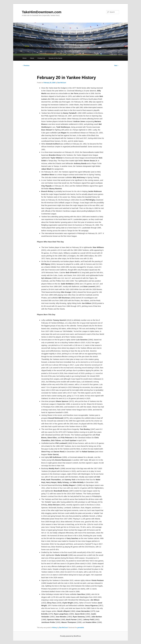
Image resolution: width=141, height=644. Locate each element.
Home (24, 58)
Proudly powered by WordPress (70, 636)
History (55, 628)
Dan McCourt (62, 83)
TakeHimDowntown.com (42, 12)
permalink (81, 628)
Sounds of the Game (55, 58)
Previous (26, 66)
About (32, 58)
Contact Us (41, 58)
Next (117, 66)
